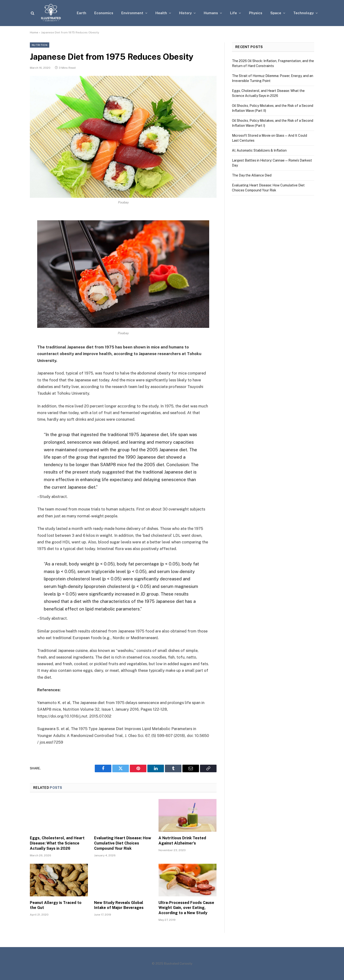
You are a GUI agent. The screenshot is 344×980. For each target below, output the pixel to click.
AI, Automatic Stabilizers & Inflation (259, 150)
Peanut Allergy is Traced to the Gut (56, 905)
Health (161, 13)
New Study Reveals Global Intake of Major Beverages (119, 905)
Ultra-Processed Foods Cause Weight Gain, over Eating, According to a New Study (186, 908)
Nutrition (40, 45)
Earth (81, 13)
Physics (256, 13)
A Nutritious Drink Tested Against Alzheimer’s (182, 841)
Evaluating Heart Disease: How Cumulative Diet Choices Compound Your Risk (123, 843)
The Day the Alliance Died (252, 175)
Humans (211, 13)
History (185, 13)
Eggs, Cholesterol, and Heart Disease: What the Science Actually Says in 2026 (57, 843)
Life (233, 13)
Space (276, 13)
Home (34, 32)
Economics (104, 13)
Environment (132, 13)
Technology (303, 13)
